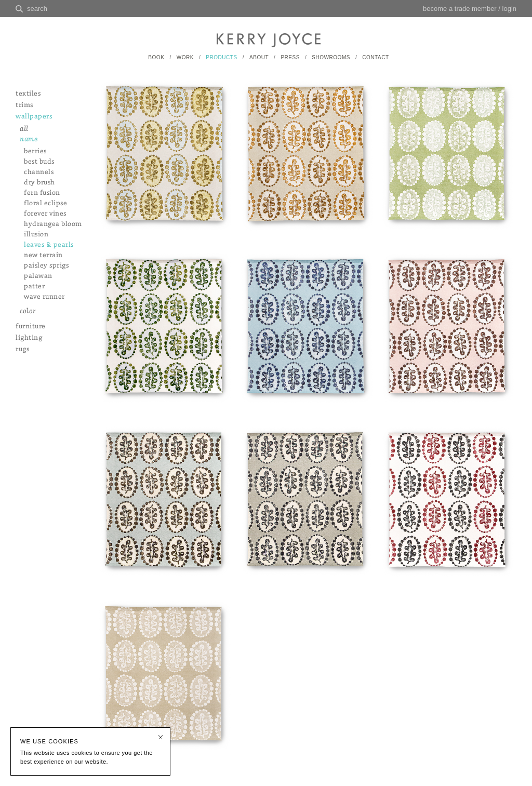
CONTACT (375, 57)
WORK (185, 57)
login (509, 9)
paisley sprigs (46, 266)
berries (35, 151)
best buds (39, 162)
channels (39, 172)
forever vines (45, 214)
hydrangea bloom (53, 224)
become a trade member (460, 9)
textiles (28, 94)
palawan (38, 276)
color (28, 311)
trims (24, 105)
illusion (36, 235)
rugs (22, 349)
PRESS (290, 57)
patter (34, 287)
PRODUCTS (221, 57)
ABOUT (259, 57)
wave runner (44, 297)
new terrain (43, 255)
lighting (29, 338)
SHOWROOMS (331, 57)
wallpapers (34, 117)
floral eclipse (45, 203)
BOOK (156, 57)
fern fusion (42, 193)
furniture (31, 327)
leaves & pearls (49, 245)
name (29, 139)
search (37, 9)
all (24, 129)
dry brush (39, 183)
